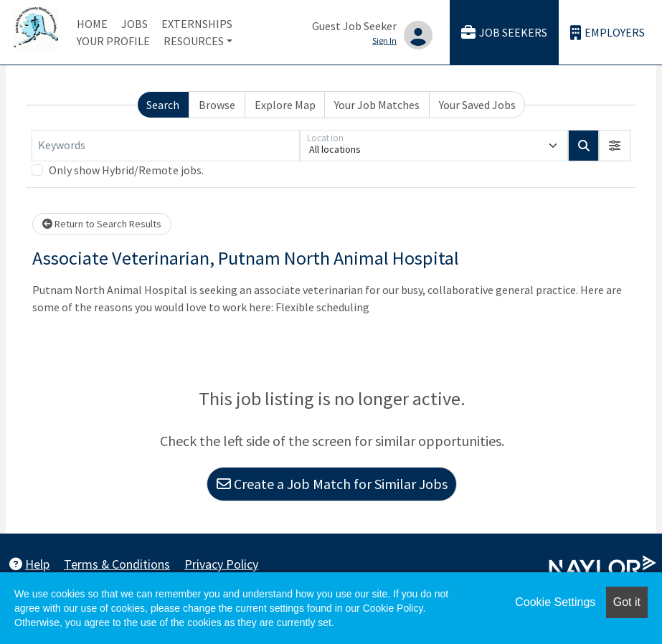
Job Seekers (504, 33)
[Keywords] (166, 146)
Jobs (134, 24)
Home (92, 24)
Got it (627, 602)
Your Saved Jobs (477, 105)
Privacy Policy (221, 564)
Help (29, 564)
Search (163, 105)
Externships (197, 24)
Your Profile (113, 41)
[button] (615, 146)
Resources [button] (194, 41)
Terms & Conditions (117, 564)
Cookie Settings (555, 602)
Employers (607, 33)
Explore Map (285, 105)
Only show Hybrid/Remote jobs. (126, 170)
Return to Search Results (102, 224)
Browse (217, 105)
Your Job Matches (377, 105)
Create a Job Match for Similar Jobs (332, 484)
